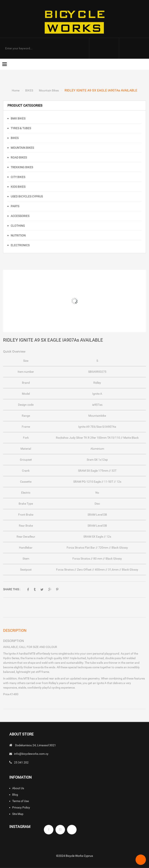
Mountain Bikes (49, 90)
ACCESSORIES (20, 216)
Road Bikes (19, 157)
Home (16, 90)
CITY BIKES (18, 177)
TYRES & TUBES (21, 128)
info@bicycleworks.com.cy (31, 754)
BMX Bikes (18, 118)
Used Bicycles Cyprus (26, 196)
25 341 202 (21, 762)
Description (15, 630)
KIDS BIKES (18, 187)
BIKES (29, 90)
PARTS (15, 206)
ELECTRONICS (20, 245)
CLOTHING (18, 226)
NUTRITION (18, 235)
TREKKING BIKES (22, 167)
